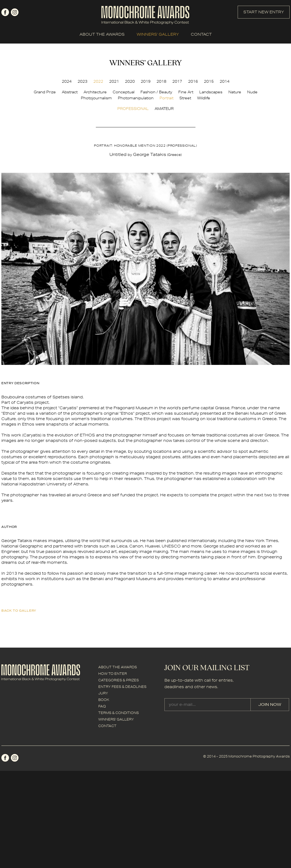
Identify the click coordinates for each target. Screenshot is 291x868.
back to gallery (19, 610)
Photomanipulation (136, 98)
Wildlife (204, 98)
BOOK (104, 700)
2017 (177, 81)
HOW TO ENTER (113, 674)
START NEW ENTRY (264, 12)
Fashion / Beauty (156, 92)
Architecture (95, 92)
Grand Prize (45, 92)
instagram (15, 12)
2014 (225, 81)
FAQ (102, 706)
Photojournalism (96, 98)
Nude (252, 92)
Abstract (70, 92)
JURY (103, 693)
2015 (209, 81)
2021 (114, 81)
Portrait (166, 98)
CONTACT (201, 34)
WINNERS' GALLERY (158, 34)
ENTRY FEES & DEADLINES (122, 687)
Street (185, 98)
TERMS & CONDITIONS (119, 713)
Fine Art (186, 92)
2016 (193, 81)
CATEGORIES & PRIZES (119, 680)
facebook (5, 12)
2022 (98, 81)
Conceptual (124, 92)
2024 (67, 81)
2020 (130, 81)
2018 (161, 81)
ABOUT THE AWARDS (102, 34)
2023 (82, 81)
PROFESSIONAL (133, 109)
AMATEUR (164, 109)
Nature (235, 92)
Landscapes (211, 92)
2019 (146, 81)
